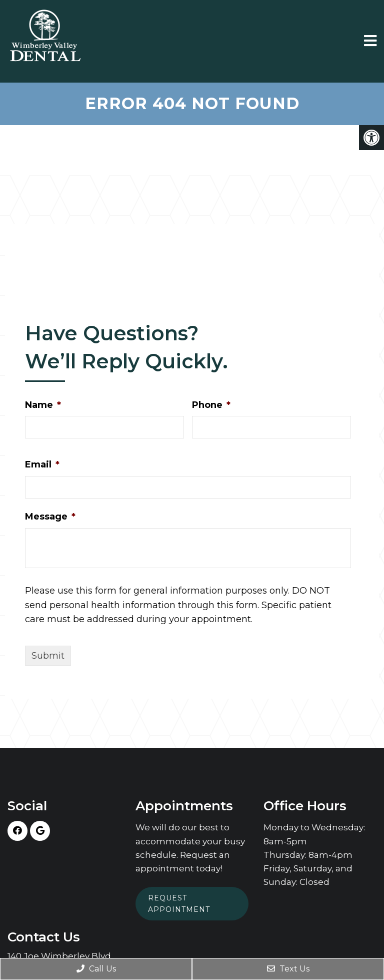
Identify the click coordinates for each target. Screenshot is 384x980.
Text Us (288, 969)
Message (50, 517)
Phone (211, 405)
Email (42, 464)
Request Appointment (179, 903)
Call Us (96, 969)
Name (43, 405)
